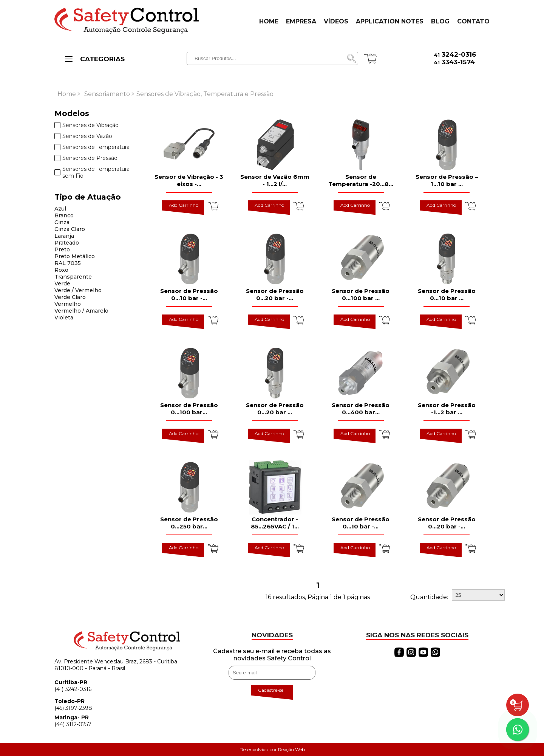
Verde (62, 283)
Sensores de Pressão (86, 158)
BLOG (440, 21)
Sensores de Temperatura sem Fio (92, 172)
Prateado (67, 243)
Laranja (64, 236)
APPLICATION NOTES (390, 21)
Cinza (62, 222)
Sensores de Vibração (87, 125)
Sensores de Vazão (83, 136)
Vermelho (68, 304)
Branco (64, 215)
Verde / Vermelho (78, 290)
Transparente (73, 277)
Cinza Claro (70, 229)
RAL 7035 (68, 263)
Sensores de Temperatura (92, 147)
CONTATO (473, 21)
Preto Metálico (75, 256)
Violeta (64, 318)
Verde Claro (70, 297)
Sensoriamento (107, 94)
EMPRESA (301, 21)
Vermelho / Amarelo (81, 311)
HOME (269, 21)
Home (67, 94)
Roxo (61, 270)
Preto (62, 249)
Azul (60, 209)
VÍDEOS (336, 21)
